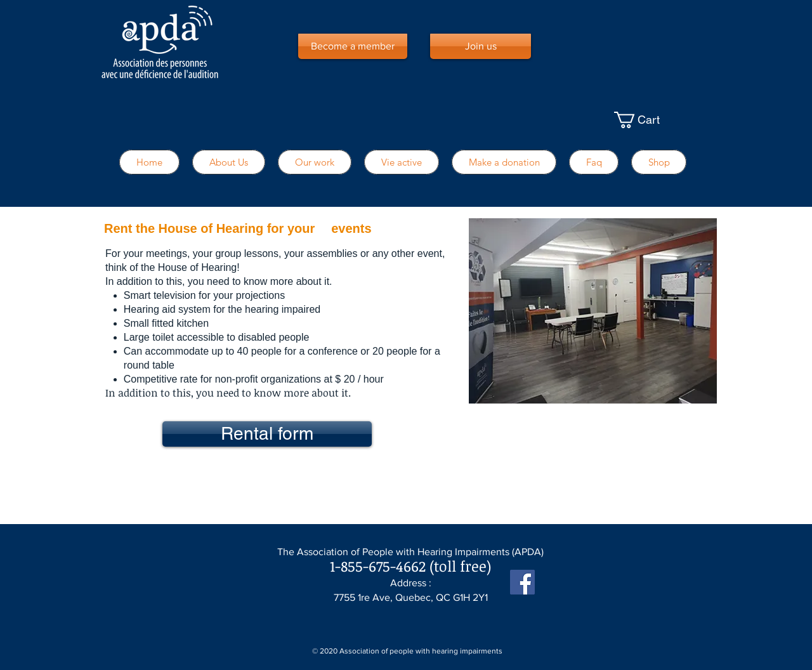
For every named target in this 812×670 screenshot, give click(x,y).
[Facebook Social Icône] (522, 582)
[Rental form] (267, 434)
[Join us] (481, 46)
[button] (652, 120)
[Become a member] (353, 46)
